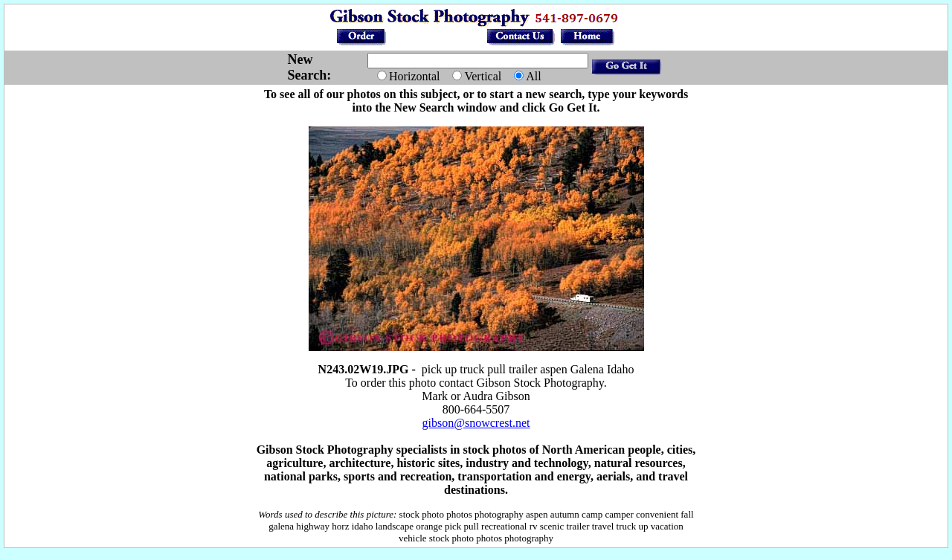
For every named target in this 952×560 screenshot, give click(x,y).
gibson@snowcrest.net (476, 423)
